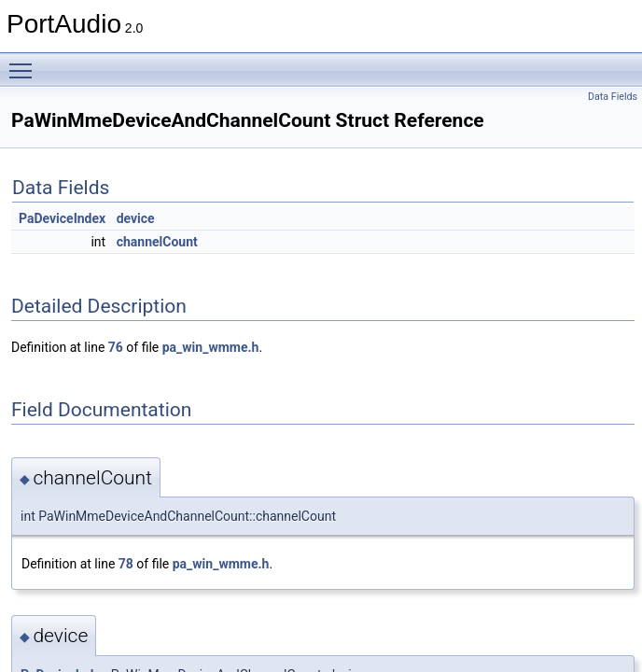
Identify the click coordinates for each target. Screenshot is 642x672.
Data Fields (613, 97)
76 (116, 347)
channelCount (157, 242)
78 (126, 564)
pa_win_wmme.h (211, 347)
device (136, 218)
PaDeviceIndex (62, 218)
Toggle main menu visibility (25, 63)
